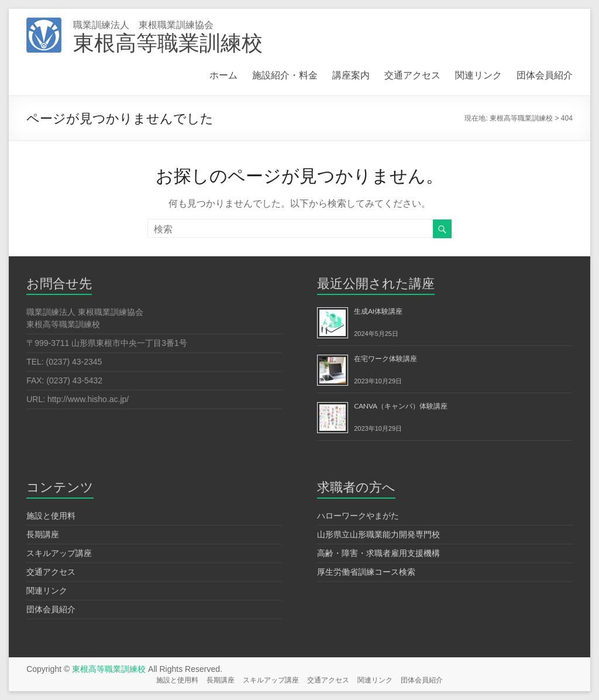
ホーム (223, 75)
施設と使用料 (51, 516)
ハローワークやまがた (358, 516)
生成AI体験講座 (378, 311)
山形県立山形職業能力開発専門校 (378, 534)
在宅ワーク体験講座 (385, 358)
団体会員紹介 (545, 75)
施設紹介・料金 (285, 75)
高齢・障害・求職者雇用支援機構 (378, 553)
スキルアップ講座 (59, 553)
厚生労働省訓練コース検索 (366, 572)
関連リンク (478, 75)
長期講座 (43, 534)
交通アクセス (412, 75)
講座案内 (351, 75)
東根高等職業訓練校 (168, 42)
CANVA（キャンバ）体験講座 (401, 406)
